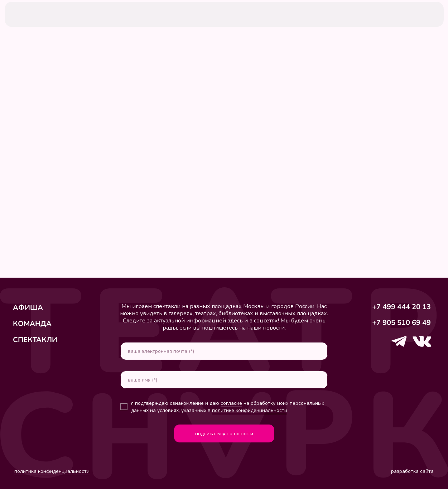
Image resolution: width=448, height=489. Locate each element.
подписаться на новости (224, 434)
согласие (231, 403)
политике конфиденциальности (250, 410)
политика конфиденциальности (52, 471)
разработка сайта (412, 471)
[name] (224, 380)
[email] (224, 351)
